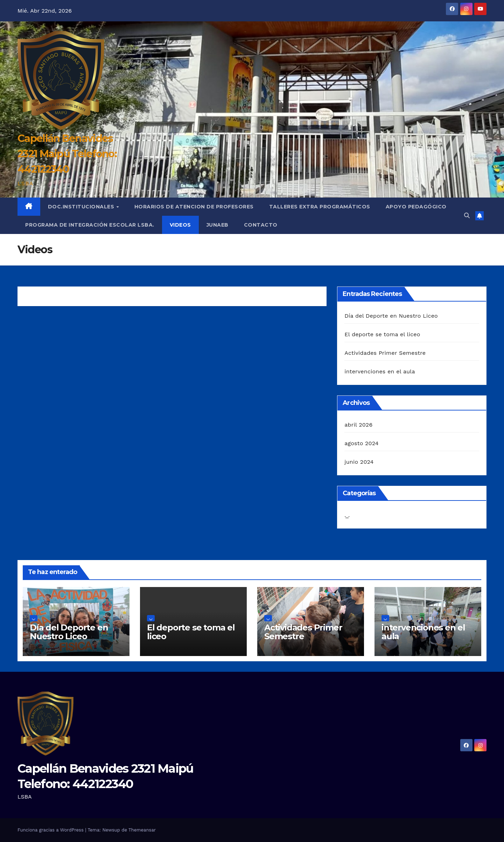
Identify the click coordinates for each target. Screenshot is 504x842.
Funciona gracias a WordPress (51, 830)
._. (347, 515)
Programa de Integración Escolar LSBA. (90, 225)
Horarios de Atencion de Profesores (194, 207)
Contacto (261, 225)
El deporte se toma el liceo (382, 334)
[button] (467, 216)
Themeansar (142, 830)
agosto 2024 (361, 443)
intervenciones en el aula (380, 371)
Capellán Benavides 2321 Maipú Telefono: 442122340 (67, 154)
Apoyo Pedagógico (416, 207)
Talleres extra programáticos (320, 207)
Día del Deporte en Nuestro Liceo (391, 316)
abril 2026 (358, 425)
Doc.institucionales (82, 207)
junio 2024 (359, 462)
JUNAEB (218, 225)
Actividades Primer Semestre (385, 353)
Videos (180, 225)
